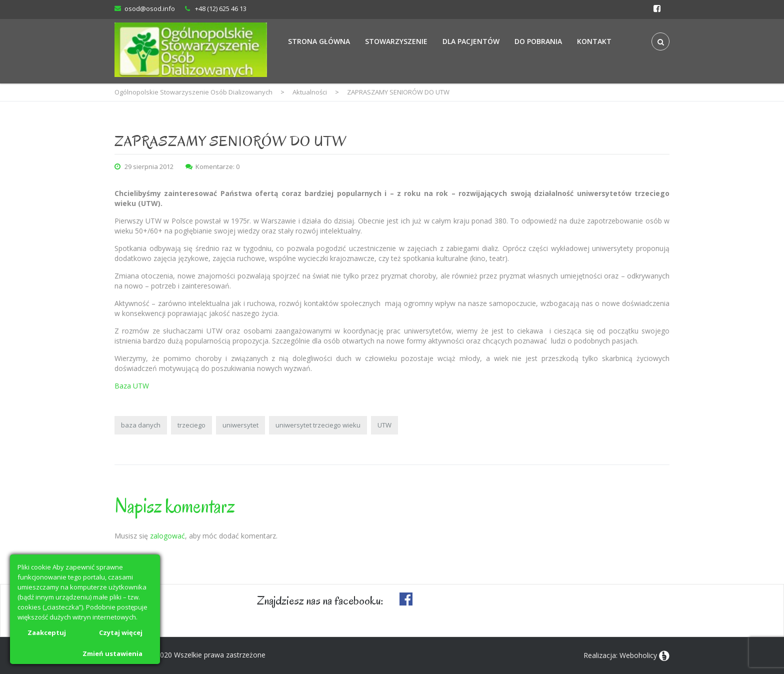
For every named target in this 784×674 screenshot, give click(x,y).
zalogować (167, 536)
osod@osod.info (150, 8)
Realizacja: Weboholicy (620, 655)
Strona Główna (319, 41)
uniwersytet (240, 425)
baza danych (141, 425)
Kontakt (594, 41)
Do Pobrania (538, 41)
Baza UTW (132, 386)
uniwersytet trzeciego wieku (318, 425)
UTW (384, 425)
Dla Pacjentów (471, 41)
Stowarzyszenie (396, 41)
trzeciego (191, 425)
